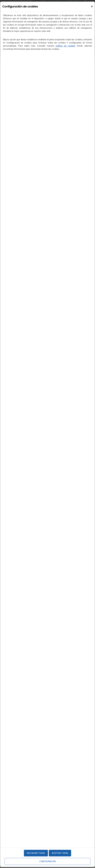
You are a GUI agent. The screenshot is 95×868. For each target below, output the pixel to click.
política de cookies (66, 46)
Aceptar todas (60, 853)
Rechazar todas (36, 853)
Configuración (48, 861)
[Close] (92, 7)
